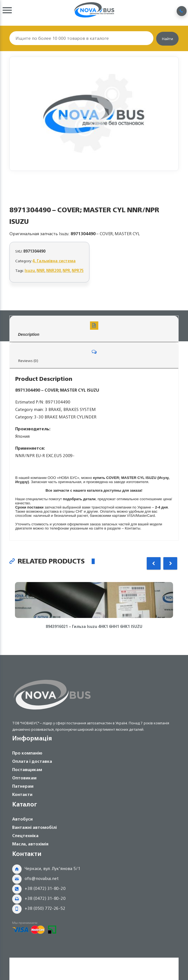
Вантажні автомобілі (34, 827)
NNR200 (54, 270)
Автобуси (22, 819)
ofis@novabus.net (42, 878)
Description (94, 329)
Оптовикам (24, 778)
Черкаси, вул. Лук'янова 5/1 (52, 868)
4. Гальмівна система (54, 261)
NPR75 (78, 270)
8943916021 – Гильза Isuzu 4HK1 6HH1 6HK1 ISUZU (94, 627)
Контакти (22, 794)
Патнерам (23, 786)
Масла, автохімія (30, 844)
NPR (66, 270)
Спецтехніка (25, 836)
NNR (41, 270)
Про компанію (27, 753)
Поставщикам (27, 770)
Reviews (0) (94, 356)
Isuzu (30, 270)
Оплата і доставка (32, 761)
